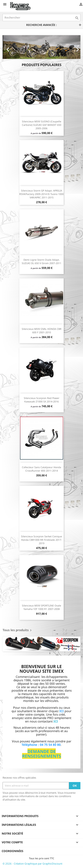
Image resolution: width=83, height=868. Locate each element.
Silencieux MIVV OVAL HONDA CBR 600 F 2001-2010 (42, 331)
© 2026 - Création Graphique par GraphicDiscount (32, 864)
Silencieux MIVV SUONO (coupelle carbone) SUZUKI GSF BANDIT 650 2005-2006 (42, 125)
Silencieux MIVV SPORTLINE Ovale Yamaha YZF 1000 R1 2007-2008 (41, 607)
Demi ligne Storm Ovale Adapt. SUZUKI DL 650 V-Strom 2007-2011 (41, 261)
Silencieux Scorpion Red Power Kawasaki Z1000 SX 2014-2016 (42, 400)
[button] (8, 47)
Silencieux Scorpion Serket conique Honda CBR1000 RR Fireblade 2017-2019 (41, 540)
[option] (41, 47)
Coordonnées (13, 851)
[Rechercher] (41, 18)
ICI (56, 721)
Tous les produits (18, 630)
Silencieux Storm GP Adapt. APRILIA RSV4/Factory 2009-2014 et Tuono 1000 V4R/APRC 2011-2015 (41, 194)
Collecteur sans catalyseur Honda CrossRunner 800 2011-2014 (41, 469)
